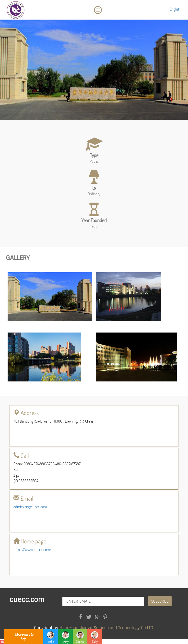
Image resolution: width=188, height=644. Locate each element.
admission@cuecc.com (30, 507)
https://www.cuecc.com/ (33, 549)
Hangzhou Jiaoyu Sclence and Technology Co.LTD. (107, 628)
